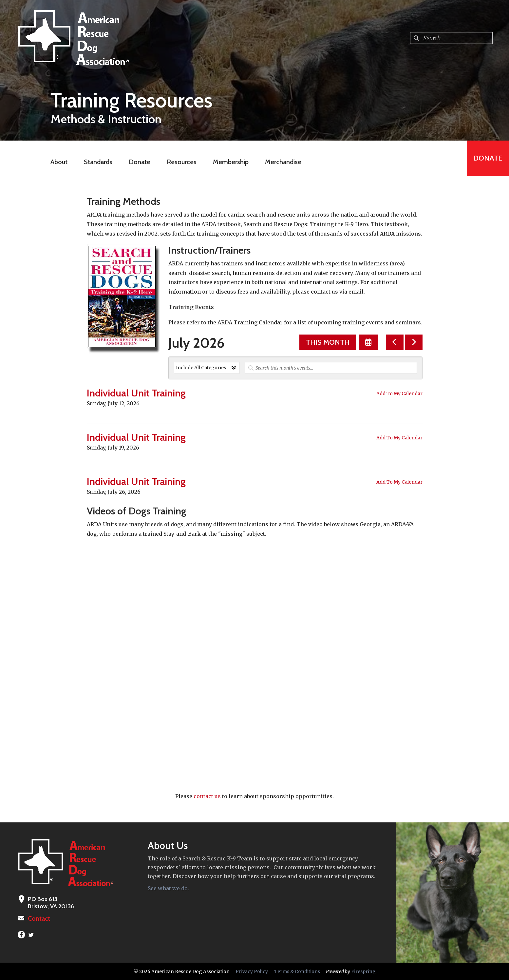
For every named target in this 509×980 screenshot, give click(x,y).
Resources (179, 162)
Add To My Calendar (399, 394)
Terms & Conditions (297, 971)
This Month (328, 342)
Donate (137, 162)
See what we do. (168, 888)
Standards (95, 162)
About (56, 162)
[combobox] (451, 38)
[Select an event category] (207, 368)
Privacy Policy (252, 971)
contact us (207, 796)
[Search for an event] (331, 368)
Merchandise (280, 162)
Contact (38, 918)
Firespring (363, 971)
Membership (228, 162)
